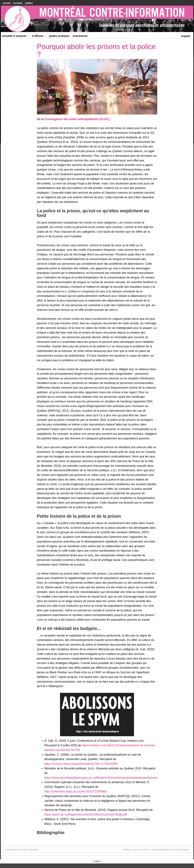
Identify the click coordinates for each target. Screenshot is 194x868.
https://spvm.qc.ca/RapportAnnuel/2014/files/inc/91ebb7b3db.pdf (86, 815)
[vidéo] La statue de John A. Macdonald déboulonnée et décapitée (157, 849)
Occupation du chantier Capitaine (20, 849)
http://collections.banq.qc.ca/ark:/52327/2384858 (75, 791)
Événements (80, 36)
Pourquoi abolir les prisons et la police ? (96, 50)
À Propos (18, 3)
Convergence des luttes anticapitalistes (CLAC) (77, 119)
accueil (7, 3)
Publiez (29, 3)
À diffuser (39, 37)
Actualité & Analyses (16, 37)
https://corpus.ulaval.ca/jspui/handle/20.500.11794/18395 (81, 764)
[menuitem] (186, 36)
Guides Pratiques (59, 36)
